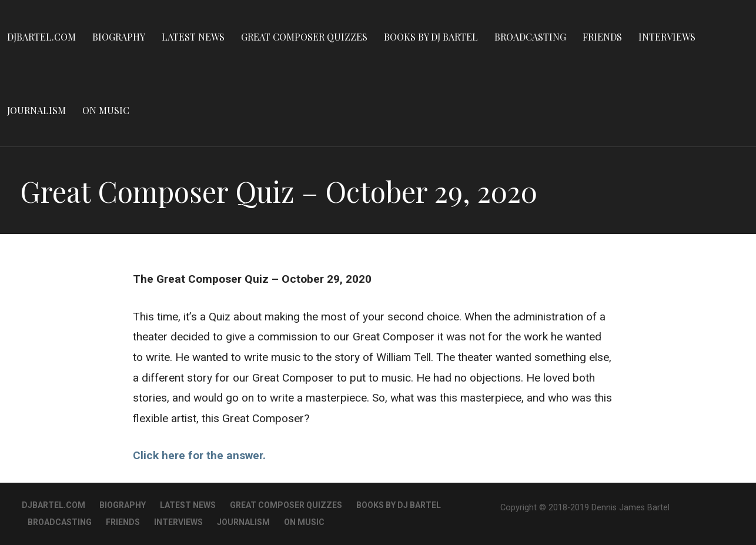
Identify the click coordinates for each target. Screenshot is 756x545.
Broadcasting (530, 37)
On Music (106, 110)
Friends (602, 37)
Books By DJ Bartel (431, 37)
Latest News (193, 37)
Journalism (36, 110)
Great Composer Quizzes (304, 37)
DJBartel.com (41, 37)
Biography (119, 37)
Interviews (667, 37)
